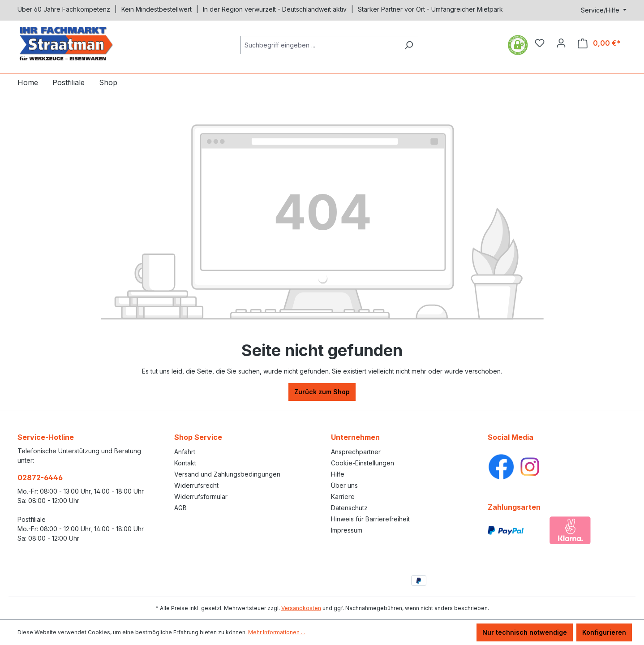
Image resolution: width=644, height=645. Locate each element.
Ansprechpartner (356, 452)
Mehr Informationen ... (277, 632)
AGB (180, 508)
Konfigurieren (604, 632)
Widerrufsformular (201, 497)
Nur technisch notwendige (525, 632)
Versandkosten (301, 608)
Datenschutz (349, 508)
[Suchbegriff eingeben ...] (319, 45)
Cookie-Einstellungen (363, 463)
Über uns (344, 485)
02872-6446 (40, 477)
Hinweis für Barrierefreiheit (370, 519)
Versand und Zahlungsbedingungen (227, 474)
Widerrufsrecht (196, 485)
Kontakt (185, 463)
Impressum (347, 530)
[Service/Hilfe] (604, 10)
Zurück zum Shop (322, 392)
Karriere (343, 497)
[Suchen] (409, 45)
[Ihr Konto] (561, 43)
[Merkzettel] (540, 43)
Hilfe (338, 474)
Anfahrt (185, 452)
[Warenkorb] (599, 43)
